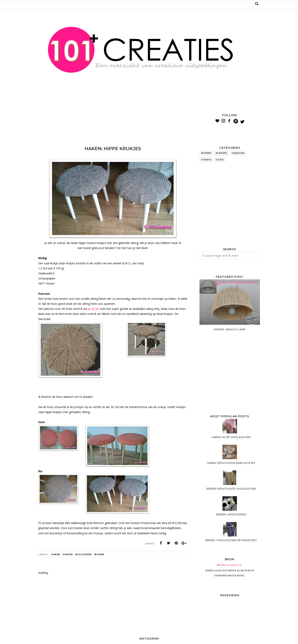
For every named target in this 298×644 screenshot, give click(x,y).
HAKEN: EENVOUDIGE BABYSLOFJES (231, 463)
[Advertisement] (112, 123)
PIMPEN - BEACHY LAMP (230, 329)
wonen (99, 554)
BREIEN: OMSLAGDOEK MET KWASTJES (231, 540)
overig (206, 160)
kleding (222, 153)
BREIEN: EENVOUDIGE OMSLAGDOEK (231, 489)
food (220, 160)
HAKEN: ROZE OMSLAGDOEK (231, 437)
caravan (238, 153)
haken (56, 554)
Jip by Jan (93, 309)
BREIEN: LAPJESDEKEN (231, 514)
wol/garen (83, 554)
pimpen (68, 554)
